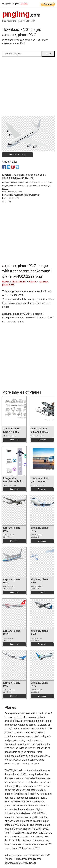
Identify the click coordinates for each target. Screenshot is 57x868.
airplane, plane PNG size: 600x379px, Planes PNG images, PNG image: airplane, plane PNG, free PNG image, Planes (27, 186)
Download (14, 440)
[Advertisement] (28, 88)
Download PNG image (18, 155)
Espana (24, 4)
